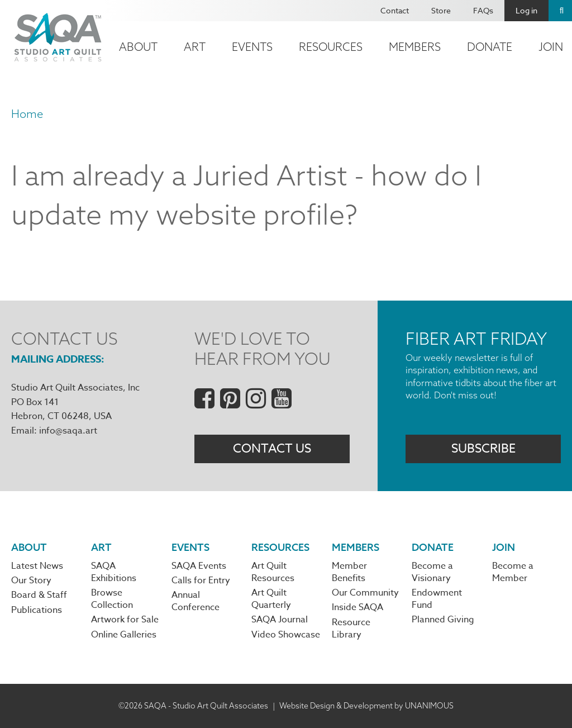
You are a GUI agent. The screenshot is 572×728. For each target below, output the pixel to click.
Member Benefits (349, 572)
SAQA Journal (280, 620)
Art (195, 47)
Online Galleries (124, 635)
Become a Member (513, 572)
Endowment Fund (437, 599)
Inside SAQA (357, 607)
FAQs (483, 10)
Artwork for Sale (125, 620)
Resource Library (351, 629)
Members (415, 47)
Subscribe (483, 449)
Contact (395, 10)
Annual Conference (196, 601)
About (138, 47)
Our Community (365, 593)
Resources (331, 47)
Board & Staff (39, 595)
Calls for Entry (201, 581)
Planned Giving (443, 620)
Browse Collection (112, 599)
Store (441, 10)
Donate (490, 47)
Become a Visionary (432, 572)
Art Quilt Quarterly (271, 599)
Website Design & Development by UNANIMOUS (366, 706)
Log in (526, 10)
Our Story (31, 581)
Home (27, 114)
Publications (37, 610)
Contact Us (272, 449)
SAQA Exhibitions (114, 572)
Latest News (37, 566)
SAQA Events (199, 566)
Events (252, 47)
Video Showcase (286, 635)
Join (504, 547)
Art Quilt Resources (273, 572)
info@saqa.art (68, 431)
